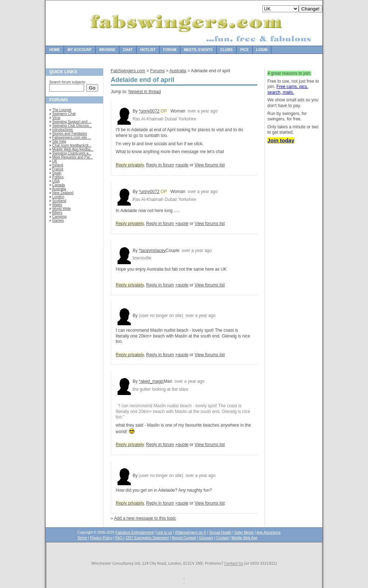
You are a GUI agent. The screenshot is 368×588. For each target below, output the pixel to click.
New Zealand (63, 193)
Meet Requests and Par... (72, 157)
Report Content (184, 538)
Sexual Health (220, 532)
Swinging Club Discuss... (72, 126)
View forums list (210, 165)
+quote (182, 165)
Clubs (226, 50)
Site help (59, 141)
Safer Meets (244, 532)
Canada (58, 185)
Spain (57, 173)
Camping (59, 217)
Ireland (58, 165)
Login (262, 50)
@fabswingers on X (191, 532)
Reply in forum (160, 165)
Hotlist (148, 50)
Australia (59, 189)
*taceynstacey (152, 251)
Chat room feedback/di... (72, 145)
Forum (170, 50)
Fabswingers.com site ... (72, 137)
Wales (57, 205)
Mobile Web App (245, 538)
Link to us (164, 532)
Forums (158, 71)
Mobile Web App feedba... (73, 149)
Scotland (59, 201)
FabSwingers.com (128, 71)
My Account (80, 50)
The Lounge (62, 110)
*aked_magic (151, 381)
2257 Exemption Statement (147, 538)
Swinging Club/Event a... (72, 153)
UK (55, 161)
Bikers (57, 213)
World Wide (61, 209)
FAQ (119, 538)
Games (58, 220)
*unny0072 (149, 111)
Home (55, 50)
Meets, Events (198, 50)
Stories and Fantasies (70, 134)
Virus (56, 118)
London (58, 197)
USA (56, 181)
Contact (222, 538)
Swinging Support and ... (72, 122)
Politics (58, 177)
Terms (82, 538)
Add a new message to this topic (145, 518)
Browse (107, 50)
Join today (281, 140)
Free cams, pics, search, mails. (288, 89)
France (58, 169)
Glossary (206, 538)
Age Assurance (269, 532)
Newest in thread (144, 92)
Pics (244, 50)
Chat (128, 50)
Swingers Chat (64, 114)
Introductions (62, 130)
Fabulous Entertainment (134, 532)
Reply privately (130, 165)
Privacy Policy (101, 538)
